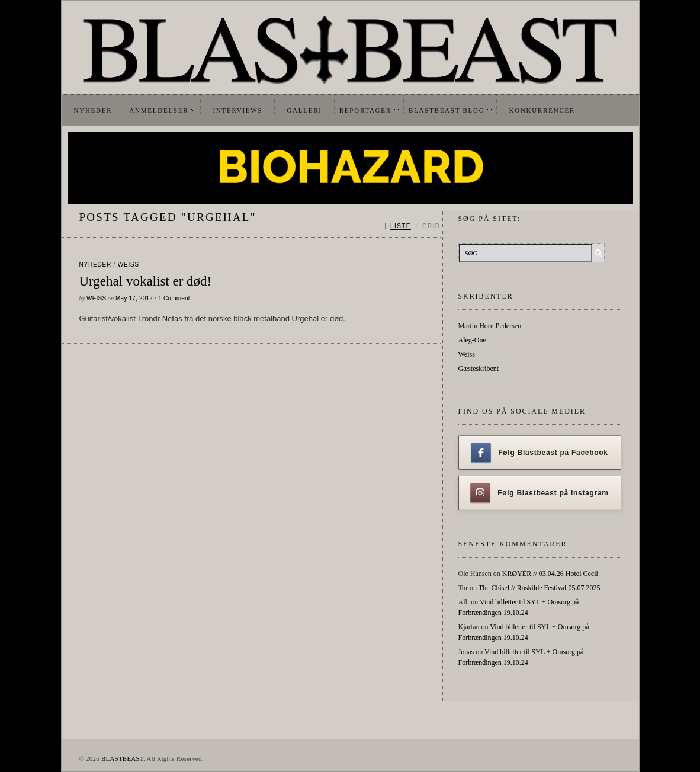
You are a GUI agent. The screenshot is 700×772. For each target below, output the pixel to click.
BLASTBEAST (122, 758)
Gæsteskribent (479, 369)
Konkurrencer (542, 110)
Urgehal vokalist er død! (146, 281)
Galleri (304, 110)
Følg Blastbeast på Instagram (540, 493)
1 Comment (174, 298)
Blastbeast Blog (447, 110)
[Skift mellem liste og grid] (412, 226)
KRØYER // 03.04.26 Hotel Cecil (550, 574)
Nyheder (93, 110)
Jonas (466, 652)
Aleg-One (472, 340)
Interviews (237, 110)
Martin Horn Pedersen (490, 326)
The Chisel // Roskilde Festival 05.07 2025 (540, 588)
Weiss (129, 265)
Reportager (365, 110)
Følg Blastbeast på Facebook (539, 453)
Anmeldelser (159, 110)
